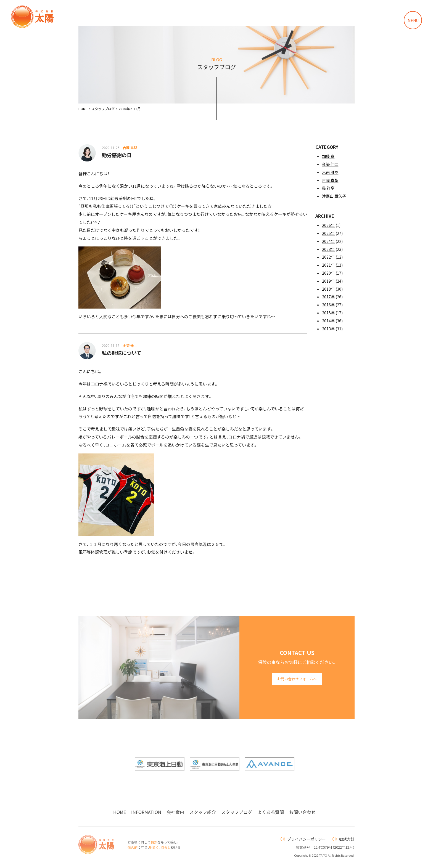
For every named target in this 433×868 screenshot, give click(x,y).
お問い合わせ (302, 812)
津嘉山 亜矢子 (334, 196)
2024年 (328, 241)
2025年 (328, 233)
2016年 (328, 305)
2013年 (328, 329)
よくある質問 (271, 812)
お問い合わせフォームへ (297, 679)
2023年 (328, 249)
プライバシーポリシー (303, 839)
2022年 (328, 257)
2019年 (328, 281)
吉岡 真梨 (330, 180)
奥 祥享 (328, 188)
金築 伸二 (330, 164)
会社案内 (175, 812)
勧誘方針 (344, 839)
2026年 (328, 225)
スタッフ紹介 (203, 812)
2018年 (328, 289)
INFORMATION (146, 812)
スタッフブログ (237, 812)
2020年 (328, 273)
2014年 (328, 321)
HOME (120, 812)
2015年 (328, 313)
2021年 (328, 265)
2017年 (328, 297)
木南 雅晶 (330, 172)
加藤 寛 (328, 156)
